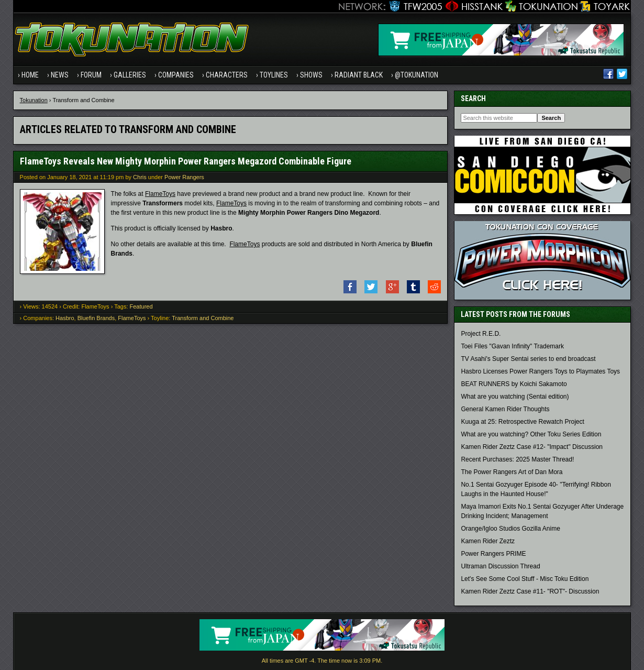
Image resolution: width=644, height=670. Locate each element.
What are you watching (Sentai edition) (515, 397)
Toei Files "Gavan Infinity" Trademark (512, 346)
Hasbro (65, 318)
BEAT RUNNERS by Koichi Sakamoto (514, 384)
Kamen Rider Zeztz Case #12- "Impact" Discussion (532, 447)
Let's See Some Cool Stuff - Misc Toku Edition (525, 579)
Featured (141, 306)
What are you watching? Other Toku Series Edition (531, 434)
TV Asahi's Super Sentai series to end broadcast (528, 359)
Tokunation (34, 100)
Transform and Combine (203, 318)
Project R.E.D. (481, 334)
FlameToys (160, 194)
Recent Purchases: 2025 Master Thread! (517, 459)
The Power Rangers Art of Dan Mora (512, 472)
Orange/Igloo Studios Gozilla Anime (510, 529)
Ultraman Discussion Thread (500, 566)
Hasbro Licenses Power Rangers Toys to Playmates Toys (540, 371)
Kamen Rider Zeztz (488, 541)
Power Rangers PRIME (493, 554)
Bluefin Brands (96, 318)
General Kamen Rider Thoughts (505, 409)
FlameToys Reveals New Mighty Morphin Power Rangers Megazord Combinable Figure (186, 161)
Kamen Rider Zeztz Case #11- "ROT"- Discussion (530, 591)
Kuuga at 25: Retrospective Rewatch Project (522, 422)
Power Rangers (184, 177)
